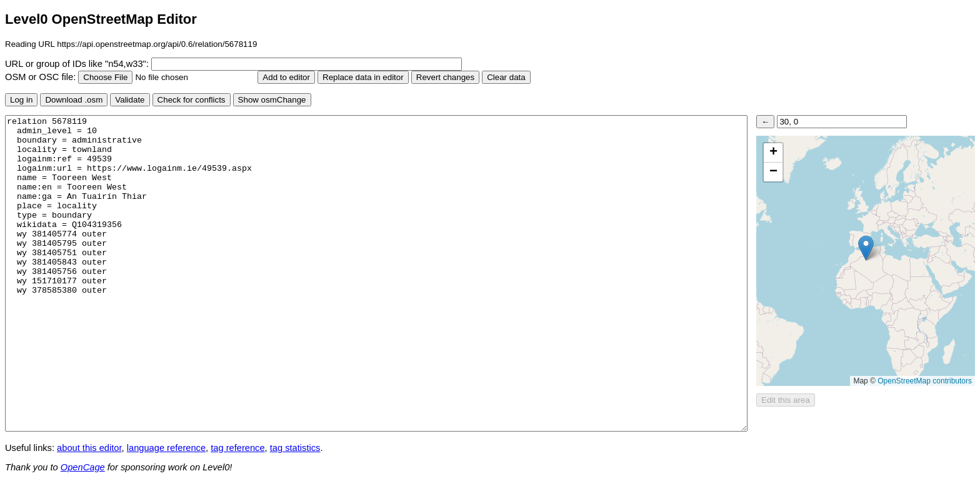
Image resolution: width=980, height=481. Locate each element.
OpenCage (83, 467)
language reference (166, 448)
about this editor (89, 448)
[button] (866, 248)
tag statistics (295, 448)
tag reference (237, 448)
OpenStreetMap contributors (925, 381)
